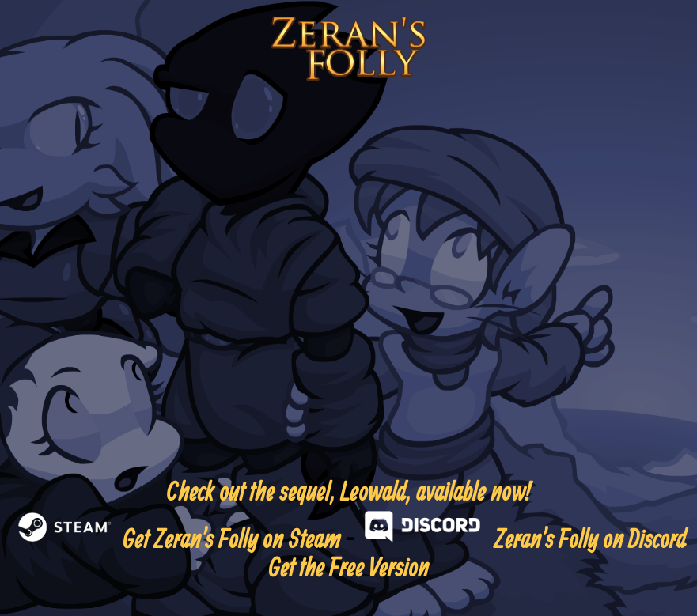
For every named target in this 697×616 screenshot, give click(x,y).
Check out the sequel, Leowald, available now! (348, 491)
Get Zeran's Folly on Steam (176, 539)
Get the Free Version (348, 567)
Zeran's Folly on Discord (523, 539)
